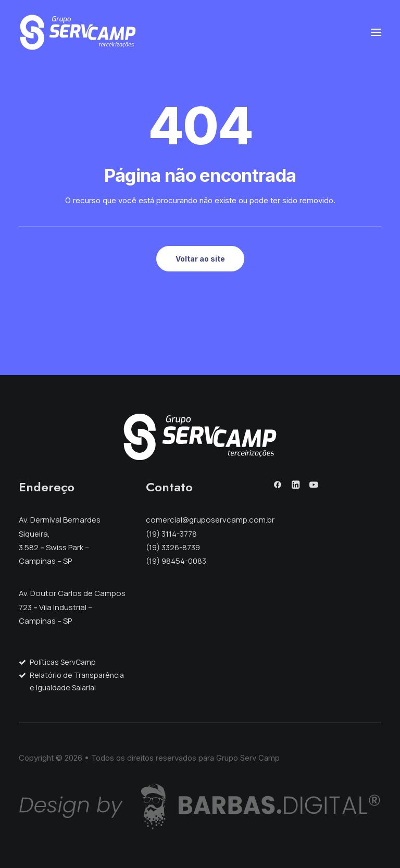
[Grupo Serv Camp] (78, 32)
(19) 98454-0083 (176, 561)
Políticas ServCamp (63, 662)
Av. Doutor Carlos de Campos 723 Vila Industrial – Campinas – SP (72, 607)
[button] (376, 32)
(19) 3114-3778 (171, 534)
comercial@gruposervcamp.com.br (210, 520)
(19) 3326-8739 (173, 547)
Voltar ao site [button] (200, 259)
